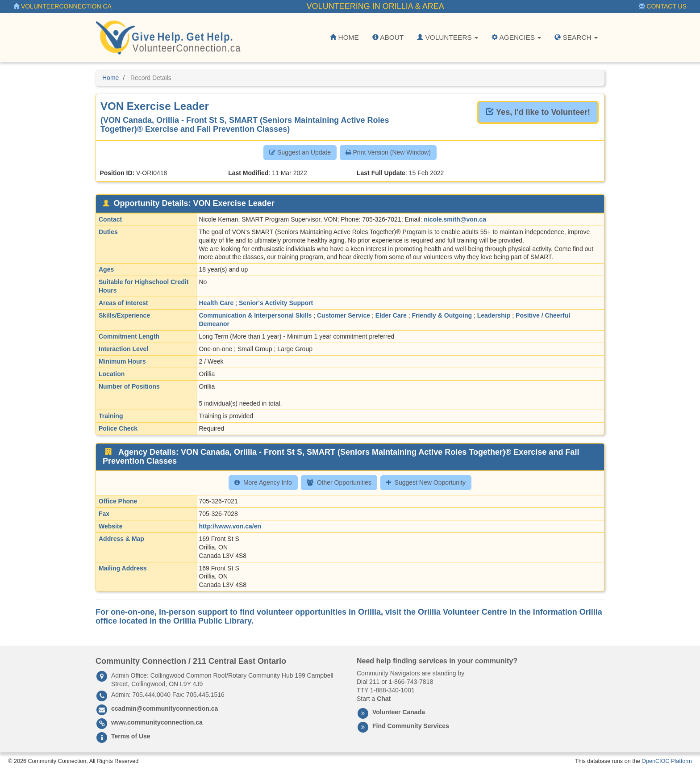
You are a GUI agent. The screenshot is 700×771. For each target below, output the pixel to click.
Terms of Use (131, 736)
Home (344, 37)
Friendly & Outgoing (442, 315)
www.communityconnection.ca (157, 722)
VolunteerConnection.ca (62, 6)
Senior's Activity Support (276, 303)
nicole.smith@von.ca (455, 219)
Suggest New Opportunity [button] (426, 482)
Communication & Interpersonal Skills (256, 315)
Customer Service (344, 315)
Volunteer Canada (399, 712)
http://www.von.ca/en (230, 526)
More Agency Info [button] (263, 482)
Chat (384, 699)
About (388, 37)
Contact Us (663, 6)
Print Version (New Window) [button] (388, 152)
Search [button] (576, 37)
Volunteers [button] (448, 37)
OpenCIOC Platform (667, 761)
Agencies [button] (516, 37)
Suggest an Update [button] (300, 152)
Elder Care (391, 315)
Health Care (217, 303)
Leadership (494, 315)
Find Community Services (411, 726)
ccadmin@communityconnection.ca (165, 708)
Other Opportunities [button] (339, 482)
